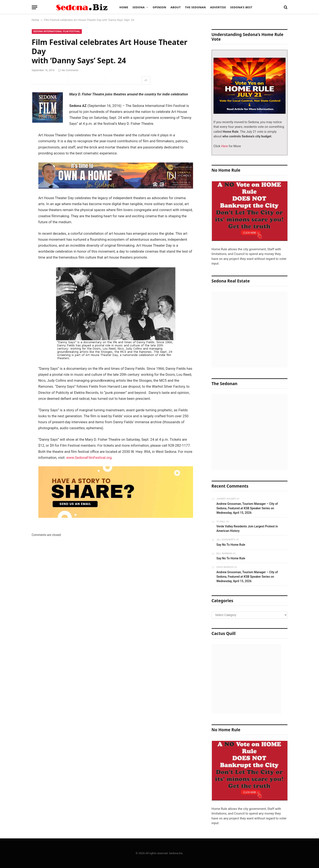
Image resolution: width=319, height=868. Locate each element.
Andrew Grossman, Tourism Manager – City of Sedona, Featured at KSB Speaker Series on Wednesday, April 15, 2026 (247, 508)
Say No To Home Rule (231, 545)
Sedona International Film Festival (57, 31)
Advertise (218, 7)
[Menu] (35, 7)
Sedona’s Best (241, 7)
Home (124, 7)
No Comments (68, 70)
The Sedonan (195, 7)
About (176, 7)
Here (224, 146)
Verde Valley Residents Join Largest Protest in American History (247, 529)
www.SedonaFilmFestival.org (89, 458)
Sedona (139, 7)
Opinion (160, 7)
